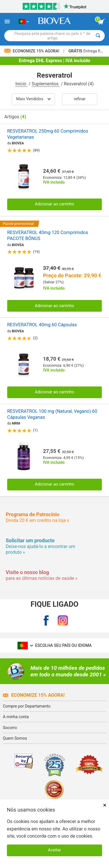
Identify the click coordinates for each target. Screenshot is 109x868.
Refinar (80, 99)
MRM (16, 423)
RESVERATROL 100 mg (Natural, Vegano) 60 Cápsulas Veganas (52, 414)
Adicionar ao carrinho (55, 204)
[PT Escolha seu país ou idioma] (24, 21)
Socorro (10, 728)
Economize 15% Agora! (32, 51)
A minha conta (16, 717)
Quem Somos (15, 738)
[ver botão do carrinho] (101, 22)
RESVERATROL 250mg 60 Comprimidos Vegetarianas (48, 134)
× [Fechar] (105, 805)
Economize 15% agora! (34, 695)
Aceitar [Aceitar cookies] (54, 850)
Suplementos (45, 84)
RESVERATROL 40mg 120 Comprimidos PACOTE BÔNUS (48, 235)
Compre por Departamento (27, 706)
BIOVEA (18, 143)
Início (21, 84)
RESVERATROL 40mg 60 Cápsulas (42, 325)
